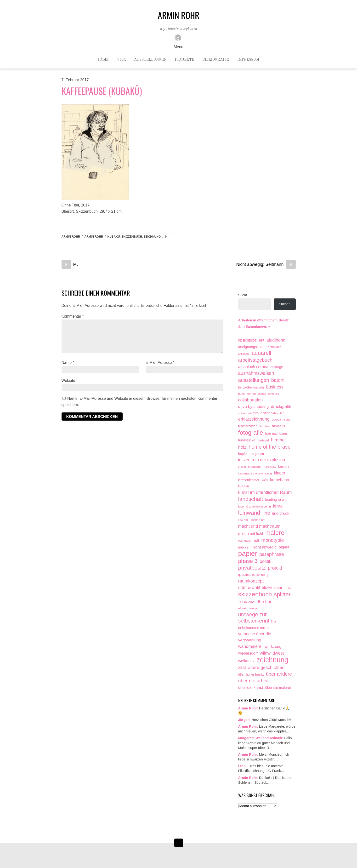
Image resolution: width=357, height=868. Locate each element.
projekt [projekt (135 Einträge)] (275, 568)
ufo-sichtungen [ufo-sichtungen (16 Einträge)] (249, 608)
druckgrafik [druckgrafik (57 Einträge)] (281, 406)
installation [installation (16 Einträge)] (256, 467)
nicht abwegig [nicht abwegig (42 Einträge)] (265, 547)
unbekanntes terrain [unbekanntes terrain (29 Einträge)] (254, 628)
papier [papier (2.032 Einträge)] (248, 554)
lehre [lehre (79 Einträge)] (278, 506)
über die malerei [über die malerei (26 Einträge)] (278, 688)
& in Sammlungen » (254, 326)
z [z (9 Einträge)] (254, 661)
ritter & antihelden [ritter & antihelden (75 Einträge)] (255, 588)
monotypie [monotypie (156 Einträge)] (273, 540)
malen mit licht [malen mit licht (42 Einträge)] (251, 533)
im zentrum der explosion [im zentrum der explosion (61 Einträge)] (262, 460)
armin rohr (94, 237)
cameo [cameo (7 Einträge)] (262, 394)
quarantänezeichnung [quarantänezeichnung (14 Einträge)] (253, 575)
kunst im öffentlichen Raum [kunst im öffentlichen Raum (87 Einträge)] (265, 492)
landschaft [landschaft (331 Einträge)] (251, 499)
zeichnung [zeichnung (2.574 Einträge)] (272, 660)
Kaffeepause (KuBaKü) (102, 91)
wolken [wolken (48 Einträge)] (244, 661)
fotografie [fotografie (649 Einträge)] (251, 433)
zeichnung (152, 237)
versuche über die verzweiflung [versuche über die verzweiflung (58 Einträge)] (255, 637)
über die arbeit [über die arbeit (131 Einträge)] (253, 681)
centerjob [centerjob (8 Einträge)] (274, 394)
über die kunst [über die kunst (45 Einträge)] (251, 688)
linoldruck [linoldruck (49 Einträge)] (281, 513)
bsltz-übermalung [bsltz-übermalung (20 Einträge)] (251, 387)
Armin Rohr (71, 237)
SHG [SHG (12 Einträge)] (288, 588)
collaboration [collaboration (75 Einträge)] (251, 400)
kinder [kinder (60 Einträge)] (280, 473)
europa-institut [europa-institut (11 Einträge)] (281, 420)
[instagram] (178, 38)
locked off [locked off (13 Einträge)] (258, 520)
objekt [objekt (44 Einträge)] (284, 547)
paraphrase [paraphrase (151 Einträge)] (272, 554)
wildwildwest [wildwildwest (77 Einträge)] (272, 653)
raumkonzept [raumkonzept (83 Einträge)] (251, 581)
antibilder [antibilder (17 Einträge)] (274, 347)
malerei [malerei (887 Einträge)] (275, 533)
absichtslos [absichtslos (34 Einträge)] (248, 340)
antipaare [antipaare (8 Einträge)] (244, 354)
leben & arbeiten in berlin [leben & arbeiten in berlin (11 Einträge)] (255, 507)
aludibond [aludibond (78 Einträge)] (276, 340)
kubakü (114, 237)
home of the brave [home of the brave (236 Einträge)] (269, 447)
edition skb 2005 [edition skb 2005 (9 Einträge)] (249, 413)
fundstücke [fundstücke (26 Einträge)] (247, 440)
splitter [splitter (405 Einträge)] (282, 595)
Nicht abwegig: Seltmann (266, 265)
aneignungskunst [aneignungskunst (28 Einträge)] (252, 347)
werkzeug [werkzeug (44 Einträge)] (273, 646)
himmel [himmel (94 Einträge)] (278, 440)
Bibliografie (216, 60)
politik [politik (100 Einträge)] (265, 561)
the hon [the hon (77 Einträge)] (265, 602)
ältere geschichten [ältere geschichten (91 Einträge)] (266, 667)
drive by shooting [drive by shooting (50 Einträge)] (254, 407)
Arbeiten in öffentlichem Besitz (263, 320)
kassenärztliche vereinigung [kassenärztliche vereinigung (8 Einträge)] (255, 474)
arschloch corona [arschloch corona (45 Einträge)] (253, 367)
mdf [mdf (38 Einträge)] (256, 540)
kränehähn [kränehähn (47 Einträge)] (280, 480)
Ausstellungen (150, 60)
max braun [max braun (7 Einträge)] (244, 541)
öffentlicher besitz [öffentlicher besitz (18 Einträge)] (251, 675)
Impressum (248, 60)
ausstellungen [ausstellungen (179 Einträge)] (254, 380)
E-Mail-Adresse (160, 363)
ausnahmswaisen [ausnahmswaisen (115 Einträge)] (256, 373)
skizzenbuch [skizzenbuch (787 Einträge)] (255, 594)
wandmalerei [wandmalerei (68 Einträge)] (250, 646)
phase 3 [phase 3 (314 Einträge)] (248, 561)
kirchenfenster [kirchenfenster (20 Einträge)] (249, 480)
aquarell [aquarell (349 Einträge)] (261, 353)
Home (103, 60)
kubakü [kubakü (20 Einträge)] (244, 486)
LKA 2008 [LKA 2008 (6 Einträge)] (244, 520)
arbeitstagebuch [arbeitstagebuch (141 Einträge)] (255, 360)
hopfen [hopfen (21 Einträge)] (244, 454)
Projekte (184, 60)
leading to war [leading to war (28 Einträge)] (277, 500)
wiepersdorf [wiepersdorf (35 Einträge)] (248, 653)
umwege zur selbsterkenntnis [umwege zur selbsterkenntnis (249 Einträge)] (257, 618)
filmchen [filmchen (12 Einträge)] (264, 426)
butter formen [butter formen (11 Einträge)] (247, 394)
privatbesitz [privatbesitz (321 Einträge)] (252, 568)
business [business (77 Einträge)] (275, 387)
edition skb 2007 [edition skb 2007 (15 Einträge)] (272, 413)
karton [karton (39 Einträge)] (283, 466)
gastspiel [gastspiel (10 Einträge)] (263, 440)
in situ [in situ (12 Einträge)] (242, 467)
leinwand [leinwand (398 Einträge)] (249, 513)
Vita (121, 60)
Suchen (285, 304)
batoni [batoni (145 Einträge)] (278, 380)
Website (68, 380)
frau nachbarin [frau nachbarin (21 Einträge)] (276, 434)
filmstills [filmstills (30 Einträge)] (279, 426)
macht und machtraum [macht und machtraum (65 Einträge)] (259, 526)
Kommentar (73, 316)
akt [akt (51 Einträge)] (262, 340)
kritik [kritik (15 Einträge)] (265, 480)
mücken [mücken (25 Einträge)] (244, 547)
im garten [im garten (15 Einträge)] (257, 454)
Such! (243, 295)
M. (70, 265)
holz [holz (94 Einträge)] (242, 447)
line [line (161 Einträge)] (266, 513)
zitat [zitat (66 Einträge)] (242, 668)
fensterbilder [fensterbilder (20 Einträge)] (247, 426)
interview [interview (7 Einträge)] (271, 467)
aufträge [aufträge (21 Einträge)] (277, 367)
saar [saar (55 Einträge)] (278, 588)
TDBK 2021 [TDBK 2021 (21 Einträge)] (247, 602)
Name (68, 363)
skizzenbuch (132, 237)
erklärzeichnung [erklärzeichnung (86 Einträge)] (254, 419)
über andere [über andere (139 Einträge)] (279, 674)
